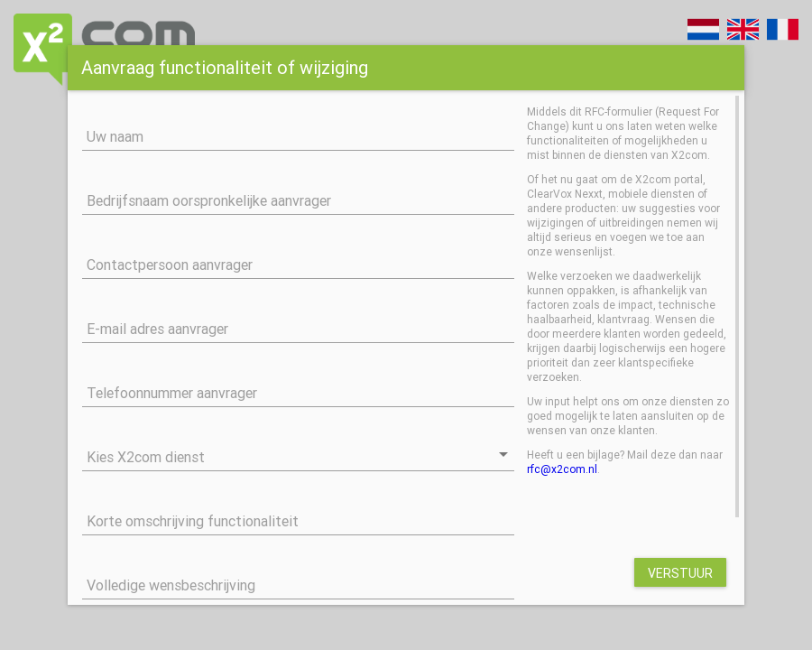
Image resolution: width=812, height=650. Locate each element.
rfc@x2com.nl (562, 469)
